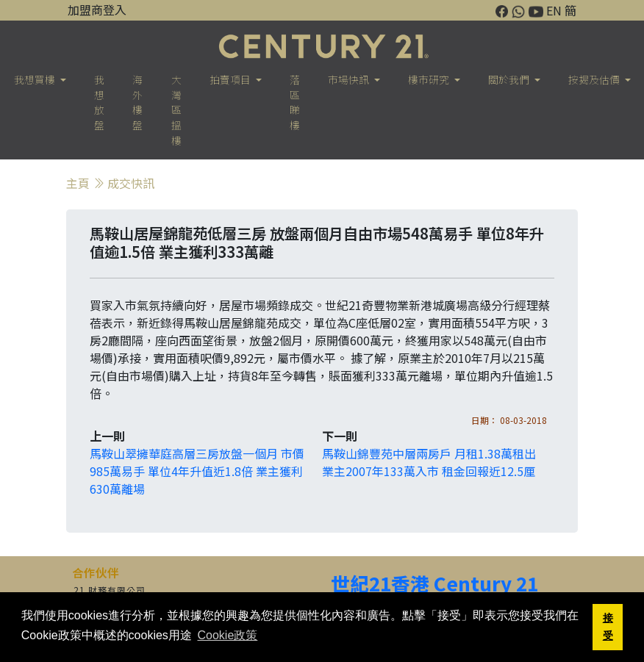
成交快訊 (131, 183)
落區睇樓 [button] (295, 102)
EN (554, 10)
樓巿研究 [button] (430, 79)
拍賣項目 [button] (231, 79)
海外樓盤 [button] (137, 102)
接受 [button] (608, 627)
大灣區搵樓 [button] (176, 110)
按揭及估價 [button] (595, 79)
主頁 (78, 183)
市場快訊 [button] (350, 79)
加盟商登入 (97, 10)
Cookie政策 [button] (227, 635)
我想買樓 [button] (36, 79)
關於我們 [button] (510, 79)
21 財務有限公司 (110, 590)
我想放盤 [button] (99, 102)
